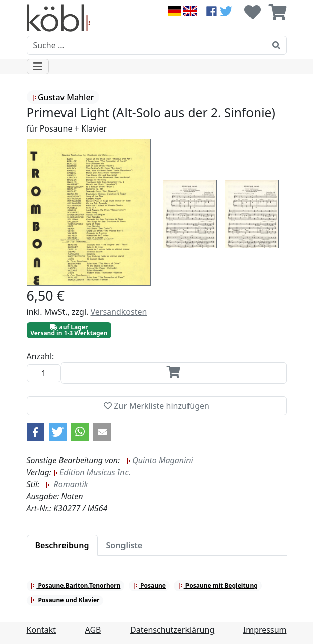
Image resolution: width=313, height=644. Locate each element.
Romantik (67, 484)
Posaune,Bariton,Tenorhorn (75, 585)
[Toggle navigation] (38, 67)
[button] (36, 432)
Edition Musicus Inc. (92, 472)
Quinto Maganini (159, 460)
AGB (93, 630)
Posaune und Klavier (65, 600)
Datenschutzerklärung (172, 630)
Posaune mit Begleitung (218, 585)
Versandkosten (118, 312)
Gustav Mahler (63, 97)
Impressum (265, 630)
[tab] (62, 545)
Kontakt (42, 630)
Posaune (149, 585)
